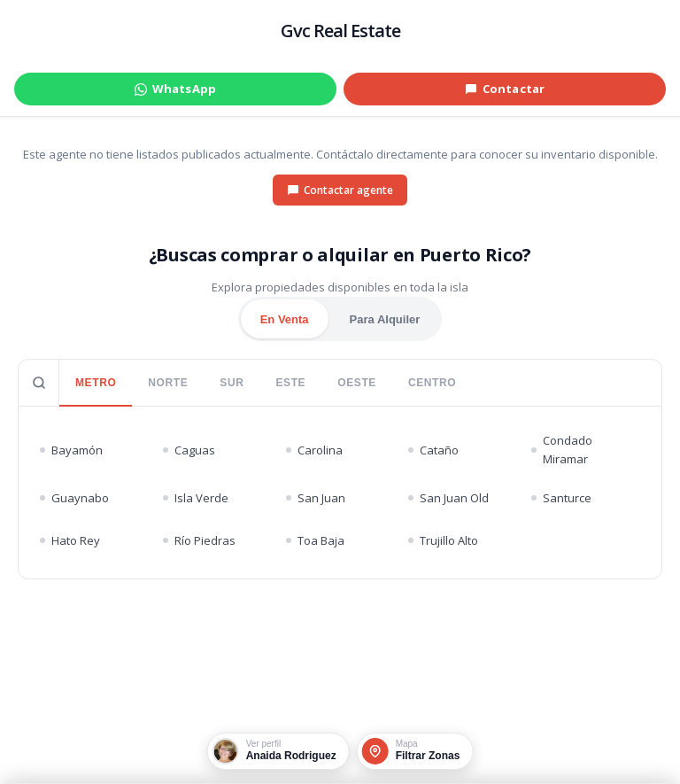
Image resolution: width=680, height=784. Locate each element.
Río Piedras (199, 540)
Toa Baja (315, 540)
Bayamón (71, 450)
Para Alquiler (385, 319)
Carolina (314, 450)
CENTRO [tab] (432, 383)
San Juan (316, 498)
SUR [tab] (232, 383)
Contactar (505, 89)
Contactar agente (340, 190)
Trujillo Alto (443, 540)
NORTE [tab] (168, 383)
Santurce (561, 498)
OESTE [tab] (357, 383)
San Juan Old (448, 498)
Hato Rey (70, 540)
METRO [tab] (96, 383)
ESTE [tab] (290, 383)
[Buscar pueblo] (39, 383)
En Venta (285, 319)
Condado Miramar (562, 450)
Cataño (433, 450)
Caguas (189, 450)
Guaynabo (74, 498)
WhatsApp (175, 89)
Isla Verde (196, 498)
